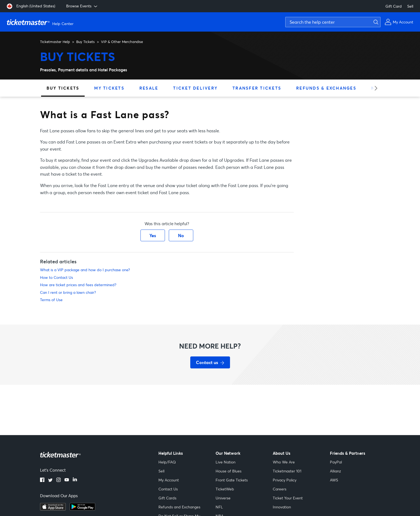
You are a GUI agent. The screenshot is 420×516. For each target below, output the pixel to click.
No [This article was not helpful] (181, 235)
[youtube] (67, 480)
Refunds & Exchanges (326, 88)
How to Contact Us (56, 277)
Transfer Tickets (257, 88)
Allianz (335, 471)
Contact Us (168, 489)
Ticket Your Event (288, 498)
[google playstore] (82, 509)
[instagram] (59, 480)
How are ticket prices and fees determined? (78, 285)
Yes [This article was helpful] (153, 235)
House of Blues (229, 471)
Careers (280, 489)
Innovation (282, 507)
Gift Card (394, 6)
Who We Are (284, 462)
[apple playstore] (53, 509)
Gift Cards (167, 498)
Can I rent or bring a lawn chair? (68, 292)
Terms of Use (51, 300)
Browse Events (82, 6)
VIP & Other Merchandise (122, 42)
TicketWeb (225, 489)
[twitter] (50, 480)
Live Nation (226, 462)
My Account (169, 480)
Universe (223, 498)
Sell (410, 6)
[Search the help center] (333, 22)
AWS (334, 480)
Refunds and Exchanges (179, 507)
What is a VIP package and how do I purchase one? (85, 270)
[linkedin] (75, 480)
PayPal (336, 462)
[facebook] (42, 480)
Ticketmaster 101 (287, 471)
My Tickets (109, 88)
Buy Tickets (85, 42)
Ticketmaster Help (55, 42)
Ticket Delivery (195, 88)
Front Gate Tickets (232, 480)
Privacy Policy (285, 480)
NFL (219, 507)
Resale (149, 88)
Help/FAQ (167, 462)
